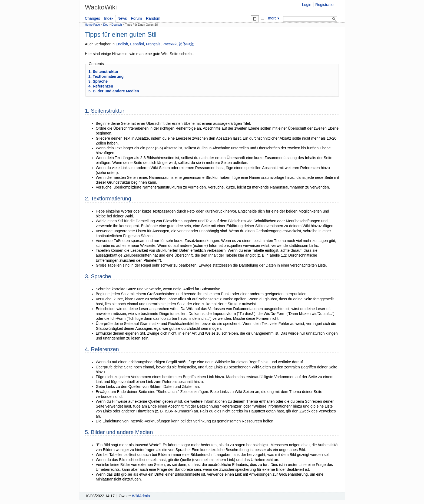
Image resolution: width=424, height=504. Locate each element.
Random (153, 18)
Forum (136, 18)
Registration (325, 5)
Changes (92, 18)
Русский (170, 44)
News (122, 18)
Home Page (92, 25)
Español (137, 44)
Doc (106, 25)
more (274, 18)
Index (109, 18)
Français (153, 44)
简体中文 (186, 44)
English (122, 44)
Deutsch (117, 25)
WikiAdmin (141, 496)
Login (307, 5)
